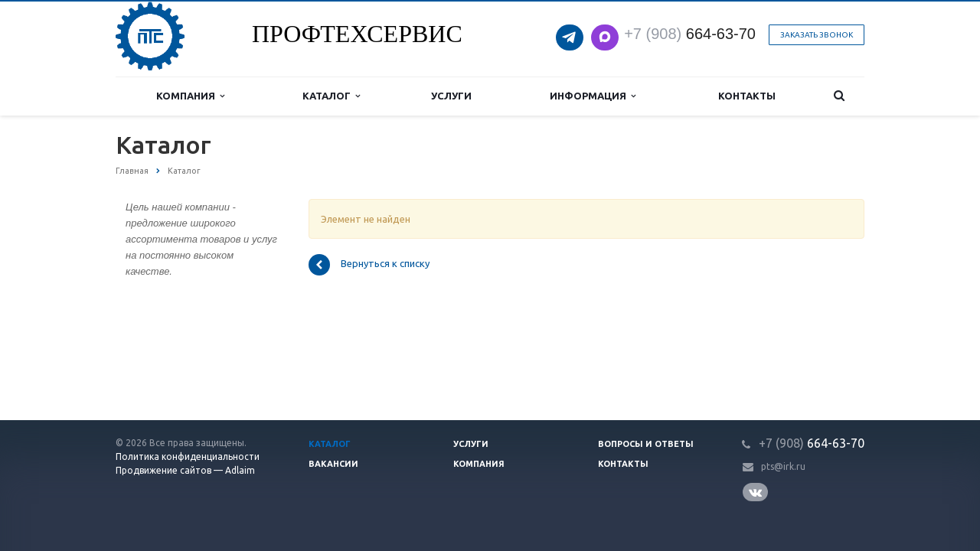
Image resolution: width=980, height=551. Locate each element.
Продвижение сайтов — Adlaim (185, 470)
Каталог (331, 96)
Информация (593, 96)
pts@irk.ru (783, 466)
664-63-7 (686, 34)
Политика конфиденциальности (188, 456)
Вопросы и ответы (646, 444)
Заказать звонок (817, 35)
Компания (190, 96)
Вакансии (333, 464)
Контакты (747, 96)
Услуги (451, 96)
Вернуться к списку (369, 265)
